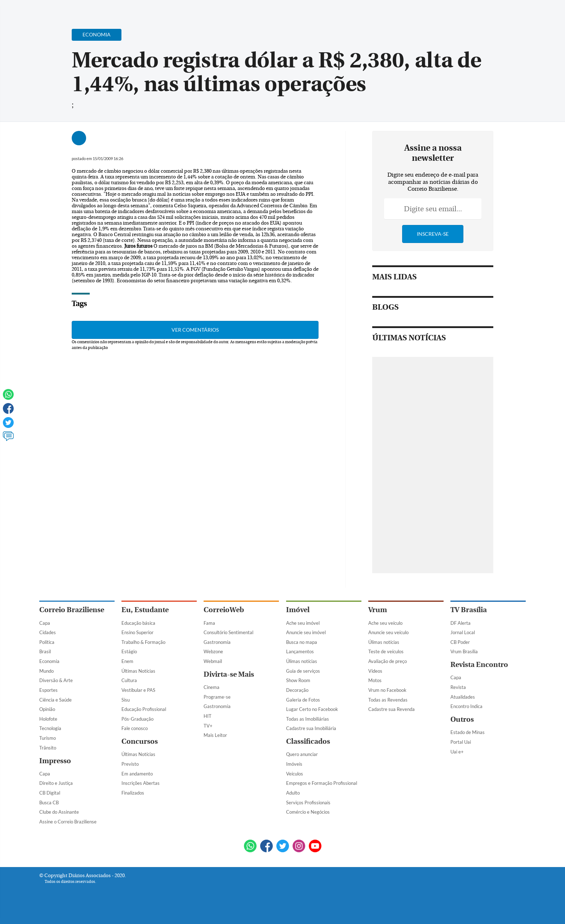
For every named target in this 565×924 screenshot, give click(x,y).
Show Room (298, 680)
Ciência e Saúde (55, 700)
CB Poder (460, 642)
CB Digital (50, 793)
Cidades (48, 632)
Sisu (126, 700)
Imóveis (294, 764)
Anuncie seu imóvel (306, 632)
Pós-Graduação (137, 719)
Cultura (129, 680)
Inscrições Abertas (141, 783)
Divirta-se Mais (229, 674)
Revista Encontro (479, 665)
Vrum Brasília (464, 651)
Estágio (129, 651)
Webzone (213, 651)
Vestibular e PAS (138, 690)
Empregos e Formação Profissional (322, 783)
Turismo (48, 738)
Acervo (212, 10)
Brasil (45, 651)
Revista (458, 687)
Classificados (308, 741)
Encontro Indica (466, 706)
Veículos (295, 774)
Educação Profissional (144, 709)
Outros (462, 719)
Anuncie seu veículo (388, 632)
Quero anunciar (302, 754)
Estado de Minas (468, 732)
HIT (208, 716)
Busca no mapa (302, 642)
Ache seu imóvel (303, 623)
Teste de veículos (386, 651)
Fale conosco (135, 728)
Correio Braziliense (72, 610)
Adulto (293, 793)
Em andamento (137, 774)
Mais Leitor (215, 735)
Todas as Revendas (388, 700)
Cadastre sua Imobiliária (311, 728)
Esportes (48, 690)
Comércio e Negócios (308, 812)
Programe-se (217, 697)
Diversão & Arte (56, 680)
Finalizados (133, 793)
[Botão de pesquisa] (74, 9)
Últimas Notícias (138, 671)
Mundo (46, 671)
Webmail (213, 661)
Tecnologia (50, 728)
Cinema (212, 687)
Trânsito (48, 748)
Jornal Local (463, 632)
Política (47, 642)
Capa (45, 623)
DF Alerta (461, 623)
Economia (49, 661)
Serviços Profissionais (308, 803)
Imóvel (298, 610)
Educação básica (138, 623)
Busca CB (49, 803)
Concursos (140, 741)
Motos (375, 680)
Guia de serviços (303, 671)
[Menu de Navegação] (53, 9)
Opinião (47, 709)
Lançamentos (300, 651)
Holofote (48, 719)
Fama (209, 623)
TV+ (208, 726)
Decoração (297, 690)
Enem (127, 661)
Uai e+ (457, 752)
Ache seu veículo (385, 623)
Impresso (55, 761)
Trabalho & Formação (143, 642)
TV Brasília (469, 610)
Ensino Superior (137, 632)
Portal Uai (461, 742)
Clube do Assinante (59, 812)
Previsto (130, 764)
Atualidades (463, 697)
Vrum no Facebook (387, 690)
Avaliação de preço (388, 661)
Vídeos (375, 671)
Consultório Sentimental (228, 632)
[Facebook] (479, 12)
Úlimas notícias (302, 661)
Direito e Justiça (56, 783)
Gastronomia (217, 642)
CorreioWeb (224, 610)
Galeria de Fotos (303, 700)
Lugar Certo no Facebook (312, 709)
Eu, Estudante (145, 610)
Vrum (378, 610)
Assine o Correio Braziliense (68, 822)
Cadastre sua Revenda (392, 709)
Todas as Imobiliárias (308, 719)
